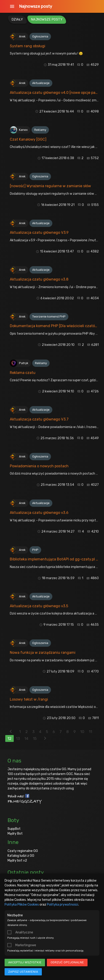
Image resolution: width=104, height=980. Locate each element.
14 (26, 738)
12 (9, 738)
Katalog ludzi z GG (21, 856)
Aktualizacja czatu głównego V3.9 (39, 233)
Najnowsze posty (36, 6)
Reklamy (40, 130)
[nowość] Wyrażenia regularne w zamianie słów (50, 186)
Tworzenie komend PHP (49, 317)
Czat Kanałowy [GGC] (28, 139)
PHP (35, 550)
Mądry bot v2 (17, 860)
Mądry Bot (15, 834)
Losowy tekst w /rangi (29, 699)
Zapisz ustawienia (23, 972)
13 (18, 738)
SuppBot (14, 829)
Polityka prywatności (63, 905)
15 (35, 738)
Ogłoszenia (40, 36)
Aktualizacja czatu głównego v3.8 (39, 279)
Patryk (24, 363)
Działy (17, 20)
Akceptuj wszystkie (25, 962)
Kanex (23, 130)
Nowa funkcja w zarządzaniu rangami (43, 653)
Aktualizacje (41, 83)
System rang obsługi (28, 46)
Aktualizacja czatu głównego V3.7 (39, 419)
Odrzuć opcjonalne (67, 962)
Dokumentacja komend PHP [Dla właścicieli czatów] (54, 326)
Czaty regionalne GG (23, 851)
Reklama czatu (23, 373)
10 (82, 732)
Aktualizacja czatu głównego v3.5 (39, 606)
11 (91, 732)
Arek (22, 36)
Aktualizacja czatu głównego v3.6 (39, 513)
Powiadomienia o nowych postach (39, 466)
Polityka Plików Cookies (22, 905)
